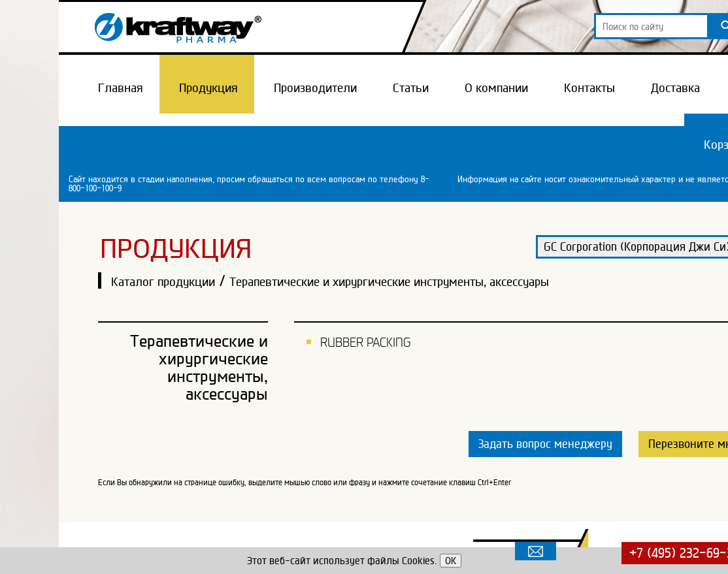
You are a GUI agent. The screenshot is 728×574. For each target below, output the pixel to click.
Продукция (208, 88)
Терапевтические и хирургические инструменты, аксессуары (389, 281)
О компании (496, 88)
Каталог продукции (163, 281)
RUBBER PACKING (366, 342)
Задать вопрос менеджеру (545, 444)
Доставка (675, 88)
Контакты (589, 88)
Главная (121, 88)
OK (451, 561)
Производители (315, 88)
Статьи (411, 88)
